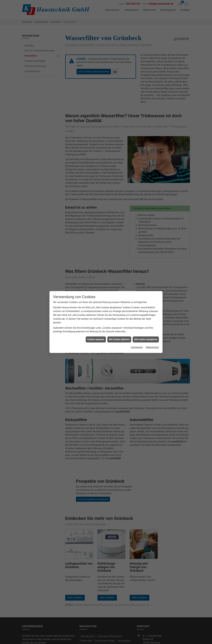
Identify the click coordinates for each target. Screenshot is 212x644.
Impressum (137, 332)
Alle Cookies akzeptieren (146, 324)
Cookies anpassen (96, 324)
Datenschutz (152, 332)
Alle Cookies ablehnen (119, 324)
